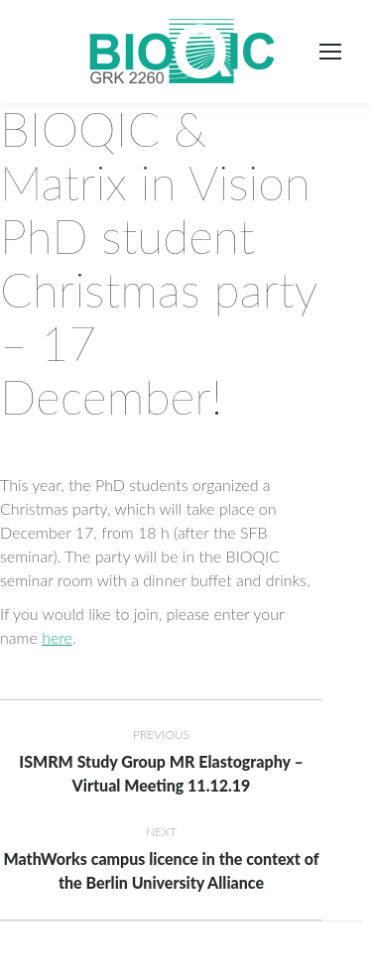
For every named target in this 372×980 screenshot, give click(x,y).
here (57, 637)
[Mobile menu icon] (330, 52)
